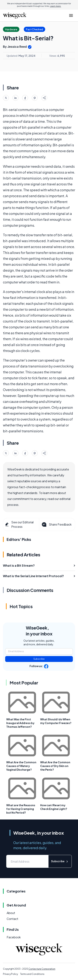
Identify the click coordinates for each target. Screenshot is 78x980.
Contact (12, 919)
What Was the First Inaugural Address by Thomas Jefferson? (20, 723)
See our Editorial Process (19, 524)
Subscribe (39, 659)
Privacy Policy (10, 974)
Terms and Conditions (32, 974)
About (11, 913)
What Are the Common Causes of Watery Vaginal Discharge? (21, 766)
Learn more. (56, 6)
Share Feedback (56, 524)
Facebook (14, 937)
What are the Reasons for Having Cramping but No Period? (21, 809)
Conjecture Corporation (42, 969)
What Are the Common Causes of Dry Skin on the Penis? (55, 766)
